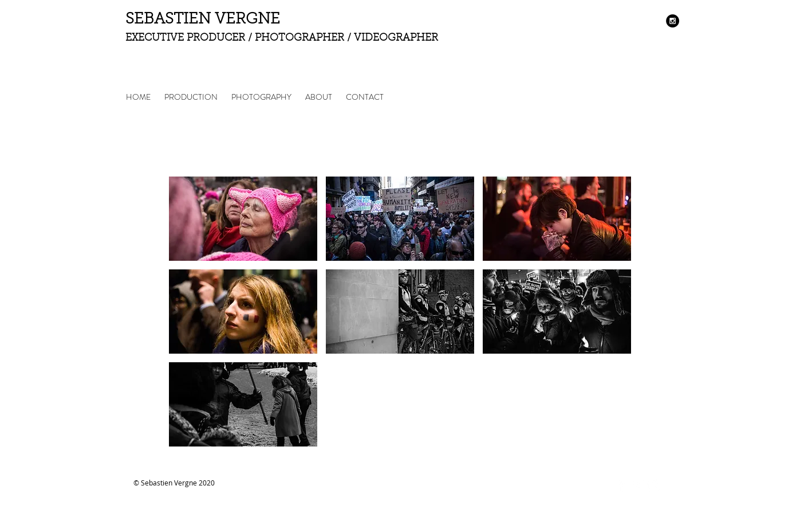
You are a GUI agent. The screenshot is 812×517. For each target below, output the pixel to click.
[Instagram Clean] (654, 485)
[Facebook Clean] (622, 485)
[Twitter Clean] (638, 485)
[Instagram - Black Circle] (673, 21)
